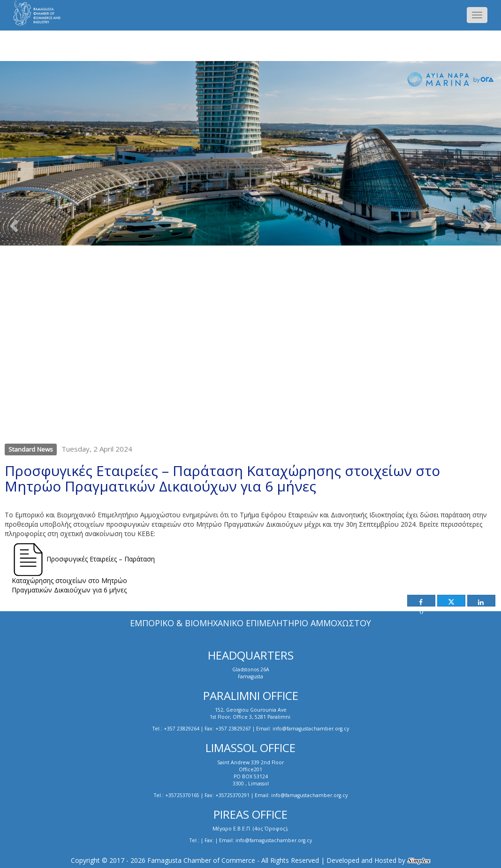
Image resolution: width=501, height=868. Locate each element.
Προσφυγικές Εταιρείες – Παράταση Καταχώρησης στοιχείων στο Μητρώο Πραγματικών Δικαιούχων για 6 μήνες (83, 569)
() (421, 603)
